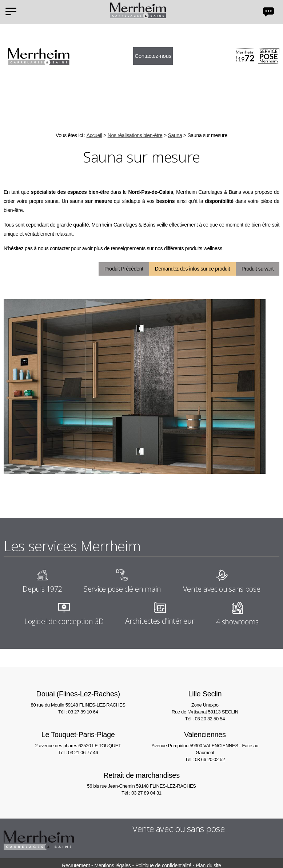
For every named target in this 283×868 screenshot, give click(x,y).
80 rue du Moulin (78, 698)
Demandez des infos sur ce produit (192, 269)
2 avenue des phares (78, 739)
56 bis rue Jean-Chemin (142, 779)
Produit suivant (258, 269)
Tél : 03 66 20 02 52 (205, 759)
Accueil (94, 135)
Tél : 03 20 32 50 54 (205, 719)
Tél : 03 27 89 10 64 (78, 712)
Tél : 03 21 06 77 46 (78, 753)
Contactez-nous (153, 56)
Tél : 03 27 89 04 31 (141, 793)
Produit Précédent (124, 269)
